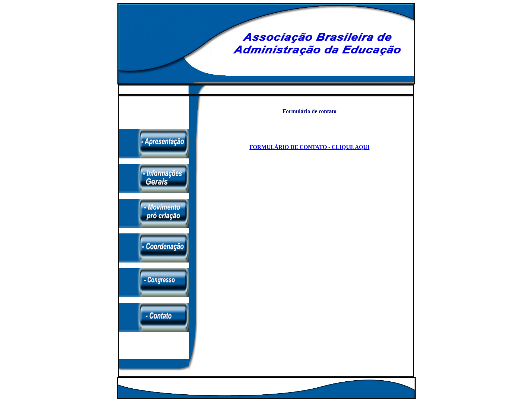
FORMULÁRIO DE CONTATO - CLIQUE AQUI (310, 147)
